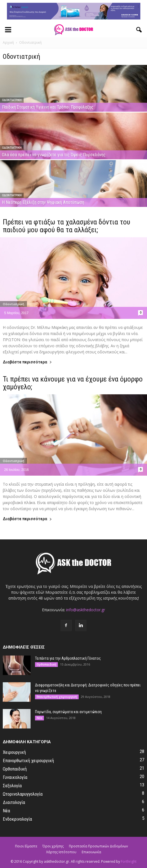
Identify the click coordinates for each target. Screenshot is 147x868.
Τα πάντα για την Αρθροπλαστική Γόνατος (68, 658)
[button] (139, 30)
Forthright (129, 861)
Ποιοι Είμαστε (26, 846)
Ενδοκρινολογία (17, 819)
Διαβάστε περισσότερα (27, 362)
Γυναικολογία (15, 777)
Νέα (39, 718)
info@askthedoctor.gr (86, 610)
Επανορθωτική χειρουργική (57, 697)
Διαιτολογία (14, 802)
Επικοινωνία (91, 852)
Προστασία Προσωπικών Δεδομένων (98, 846)
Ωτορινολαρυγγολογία (23, 794)
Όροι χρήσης (53, 846)
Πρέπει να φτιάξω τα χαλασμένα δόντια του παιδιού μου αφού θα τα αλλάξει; (67, 226)
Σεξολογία (12, 786)
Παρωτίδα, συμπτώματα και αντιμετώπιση (68, 712)
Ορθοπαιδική (46, 664)
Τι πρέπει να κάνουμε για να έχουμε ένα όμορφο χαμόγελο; (73, 383)
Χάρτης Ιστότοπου (61, 852)
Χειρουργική (14, 752)
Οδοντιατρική (12, 100)
